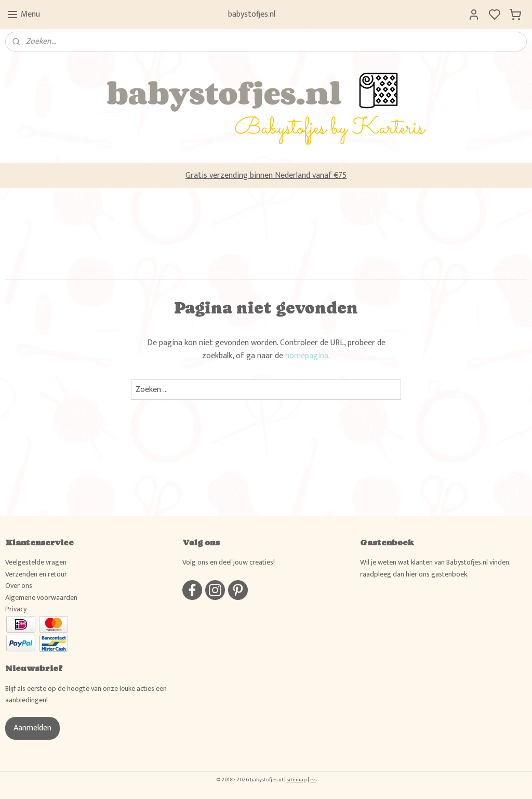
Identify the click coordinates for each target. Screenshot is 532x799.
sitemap (297, 780)
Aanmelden (32, 728)
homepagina (307, 356)
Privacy (16, 609)
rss (313, 780)
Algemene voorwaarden (41, 598)
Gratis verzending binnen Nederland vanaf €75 (266, 175)
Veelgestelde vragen (36, 562)
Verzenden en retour (36, 574)
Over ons (19, 586)
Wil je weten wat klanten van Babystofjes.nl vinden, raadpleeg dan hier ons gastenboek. (435, 568)
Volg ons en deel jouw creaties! (229, 562)
